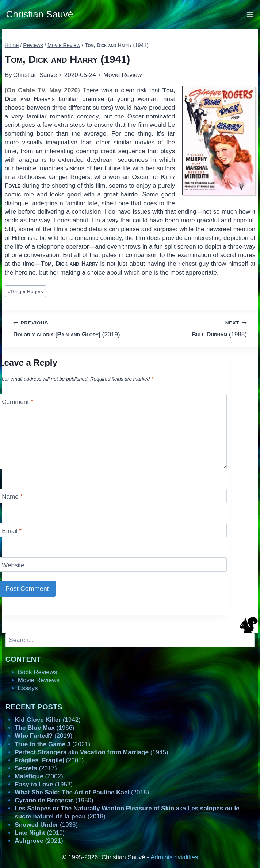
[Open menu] (250, 14)
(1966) (44, 728)
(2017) (36, 768)
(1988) (192, 328)
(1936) (46, 825)
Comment (17, 402)
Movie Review (123, 75)
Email (12, 531)
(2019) (43, 736)
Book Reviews (38, 672)
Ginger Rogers (26, 291)
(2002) (39, 776)
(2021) (52, 744)
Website (13, 565)
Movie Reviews (39, 680)
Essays (28, 688)
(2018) (82, 792)
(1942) (47, 720)
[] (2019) (68, 328)
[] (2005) (49, 760)
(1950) (54, 800)
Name (12, 497)
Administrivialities (174, 857)
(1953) (44, 784)
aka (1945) (91, 752)
